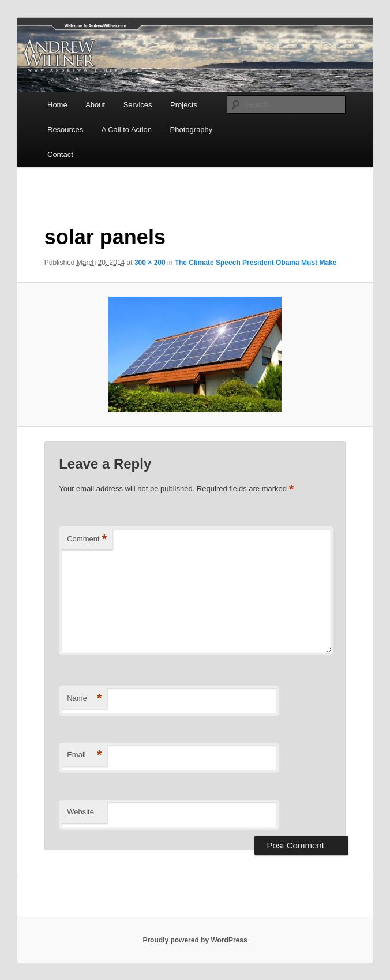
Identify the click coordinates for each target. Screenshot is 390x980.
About (95, 105)
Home (57, 105)
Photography (192, 130)
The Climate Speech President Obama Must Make (256, 263)
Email (84, 755)
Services (138, 105)
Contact (60, 154)
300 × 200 (150, 263)
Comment (87, 539)
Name (84, 699)
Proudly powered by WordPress (195, 940)
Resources (65, 130)
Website (80, 812)
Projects (184, 105)
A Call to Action (127, 130)
